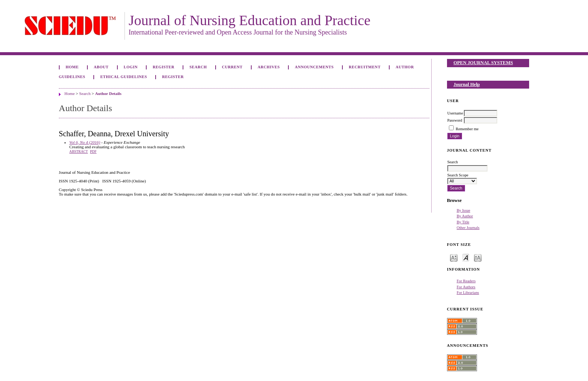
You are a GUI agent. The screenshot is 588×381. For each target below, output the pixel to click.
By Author (465, 216)
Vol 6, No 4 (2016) (85, 142)
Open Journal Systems (483, 63)
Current (232, 67)
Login (131, 67)
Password (455, 120)
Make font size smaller (454, 257)
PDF (93, 152)
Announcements (314, 67)
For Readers (466, 281)
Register (163, 67)
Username (455, 113)
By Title (463, 222)
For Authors (466, 287)
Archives (269, 67)
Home (72, 67)
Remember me (467, 129)
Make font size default (466, 257)
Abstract (79, 152)
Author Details (108, 93)
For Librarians (468, 293)
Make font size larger (478, 257)
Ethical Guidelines (124, 77)
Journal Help (466, 84)
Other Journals (468, 228)
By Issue (463, 210)
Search (198, 67)
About (101, 67)
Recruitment (365, 67)
